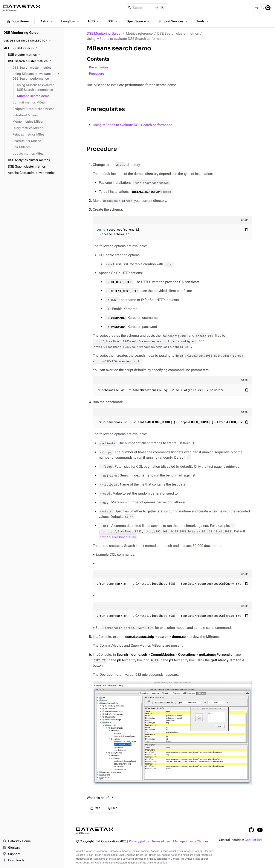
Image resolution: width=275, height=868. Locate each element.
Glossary (11, 848)
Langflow (71, 21)
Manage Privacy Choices (191, 841)
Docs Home (17, 22)
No (113, 808)
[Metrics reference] (32, 48)
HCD (94, 21)
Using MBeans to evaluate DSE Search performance (133, 125)
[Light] (257, 8)
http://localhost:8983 (118, 537)
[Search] (147, 8)
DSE (113, 21)
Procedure (96, 74)
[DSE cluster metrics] (34, 55)
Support (11, 854)
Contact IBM (254, 840)
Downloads (13, 860)
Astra (47, 21)
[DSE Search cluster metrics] (34, 61)
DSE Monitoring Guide (104, 33)
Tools (203, 21)
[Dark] (262, 8)
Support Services (173, 21)
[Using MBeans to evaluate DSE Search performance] (36, 76)
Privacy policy (139, 841)
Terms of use (161, 841)
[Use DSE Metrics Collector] (32, 41)
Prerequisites (99, 67)
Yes (95, 808)
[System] (268, 8)
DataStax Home (17, 841)
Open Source (138, 21)
